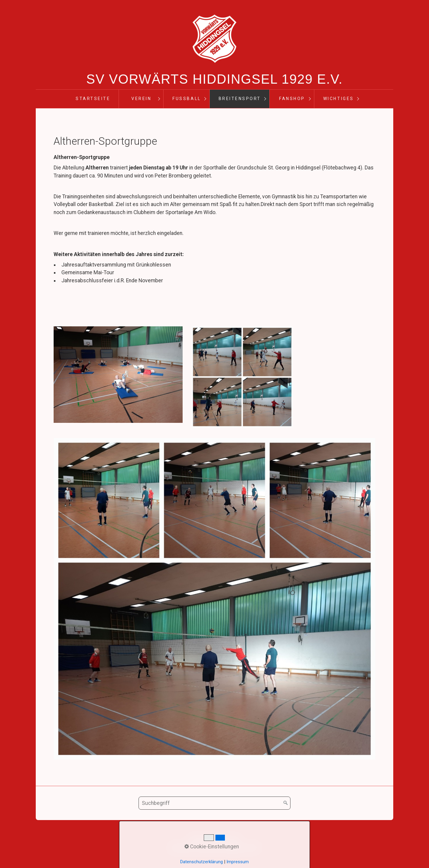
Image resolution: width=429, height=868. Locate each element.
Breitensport (240, 99)
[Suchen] (286, 803)
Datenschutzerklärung (202, 862)
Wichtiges (339, 99)
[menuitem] (93, 99)
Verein (141, 99)
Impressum (238, 862)
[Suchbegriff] (214, 803)
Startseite (93, 99)
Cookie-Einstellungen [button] (212, 847)
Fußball (187, 99)
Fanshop (292, 99)
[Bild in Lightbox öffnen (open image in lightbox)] (118, 375)
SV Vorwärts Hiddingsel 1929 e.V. (215, 79)
